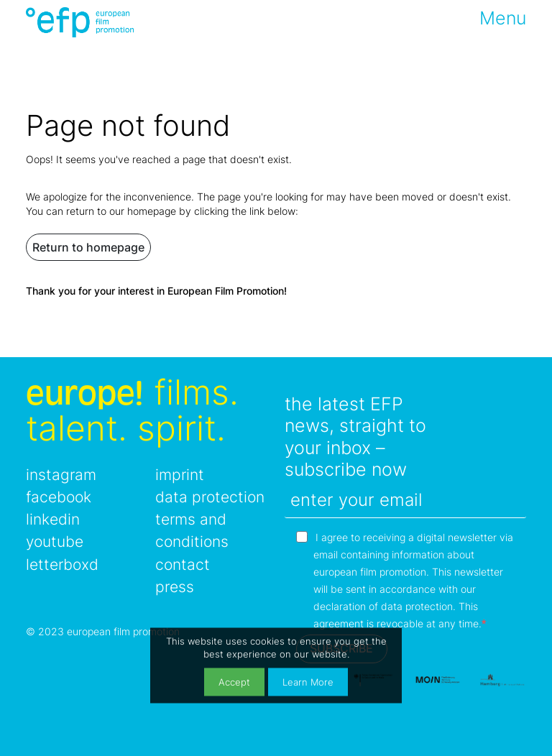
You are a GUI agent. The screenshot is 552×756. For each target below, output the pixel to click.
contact (183, 564)
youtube (55, 541)
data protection (210, 497)
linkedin (53, 519)
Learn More (308, 682)
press (175, 587)
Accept (234, 682)
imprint (180, 475)
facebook (59, 497)
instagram (61, 475)
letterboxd (62, 564)
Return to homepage (88, 247)
